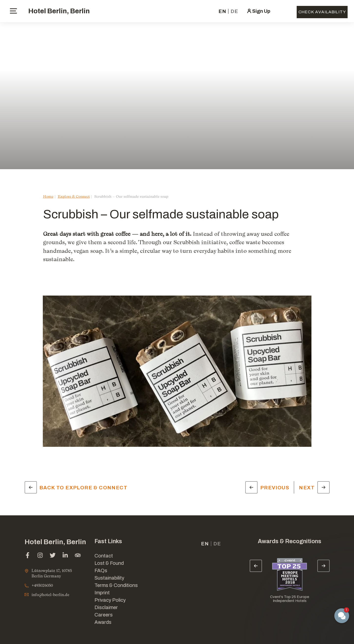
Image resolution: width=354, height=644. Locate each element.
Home (48, 196)
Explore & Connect (74, 196)
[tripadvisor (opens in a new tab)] (78, 556)
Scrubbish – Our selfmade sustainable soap (131, 196)
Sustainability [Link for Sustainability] (109, 578)
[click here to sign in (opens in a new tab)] (258, 11)
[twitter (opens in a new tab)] (53, 556)
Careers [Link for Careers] (104, 615)
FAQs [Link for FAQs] (101, 570)
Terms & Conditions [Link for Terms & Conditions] (116, 585)
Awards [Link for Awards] (103, 622)
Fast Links (108, 541)
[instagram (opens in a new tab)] (40, 556)
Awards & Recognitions (290, 541)
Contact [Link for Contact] (104, 556)
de (234, 11)
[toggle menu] (13, 11)
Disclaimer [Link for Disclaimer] (106, 607)
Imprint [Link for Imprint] (102, 593)
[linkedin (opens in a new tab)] (65, 556)
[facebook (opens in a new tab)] (28, 556)
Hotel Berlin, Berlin (59, 11)
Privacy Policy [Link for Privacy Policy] (110, 600)
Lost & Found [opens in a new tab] (109, 563)
